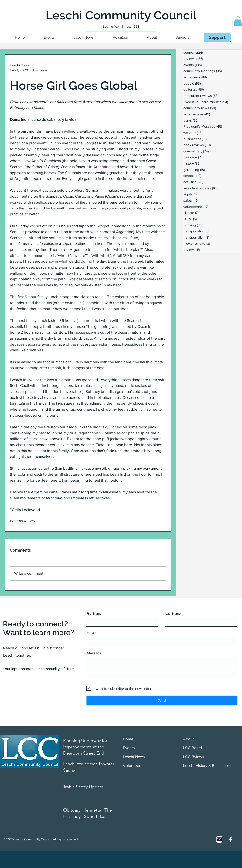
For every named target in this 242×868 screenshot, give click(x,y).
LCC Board (192, 748)
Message (94, 653)
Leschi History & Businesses (207, 766)
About (189, 739)
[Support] (217, 38)
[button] (238, 21)
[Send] (162, 700)
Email (91, 633)
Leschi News (134, 757)
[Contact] (219, 839)
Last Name (173, 614)
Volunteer (132, 766)
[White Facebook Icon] (231, 839)
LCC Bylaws (193, 757)
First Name (94, 614)
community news (23, 521)
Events (129, 748)
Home (128, 739)
